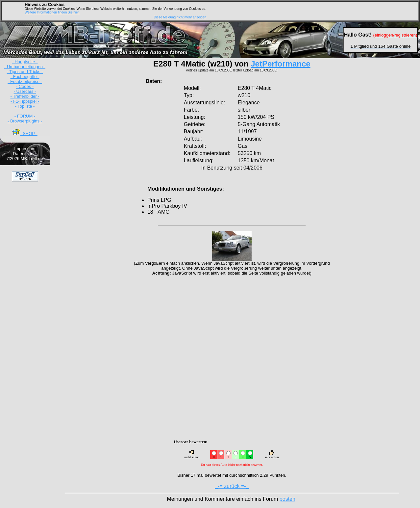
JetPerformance (280, 64)
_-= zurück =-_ (232, 486)
